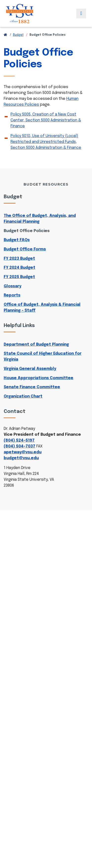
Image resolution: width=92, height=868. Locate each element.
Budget (18, 35)
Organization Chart (23, 396)
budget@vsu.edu (21, 458)
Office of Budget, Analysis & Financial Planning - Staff (42, 308)
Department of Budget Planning (36, 345)
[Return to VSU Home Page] (5, 35)
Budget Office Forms (25, 249)
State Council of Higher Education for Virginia (43, 357)
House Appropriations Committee (39, 378)
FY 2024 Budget (20, 268)
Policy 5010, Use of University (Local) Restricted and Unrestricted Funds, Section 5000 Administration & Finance (46, 142)
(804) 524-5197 (19, 440)
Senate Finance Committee (32, 387)
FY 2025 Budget (19, 277)
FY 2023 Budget (19, 259)
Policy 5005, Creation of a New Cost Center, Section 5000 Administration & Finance (46, 120)
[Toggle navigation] (81, 13)
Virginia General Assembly (30, 369)
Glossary (13, 286)
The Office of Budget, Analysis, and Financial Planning (40, 219)
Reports (12, 295)
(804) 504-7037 (20, 446)
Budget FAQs (17, 240)
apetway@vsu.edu (23, 452)
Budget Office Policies (27, 231)
